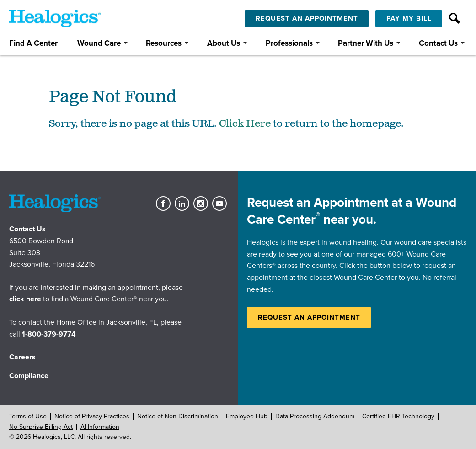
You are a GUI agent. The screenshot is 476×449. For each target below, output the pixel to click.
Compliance (29, 376)
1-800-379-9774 (49, 334)
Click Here (245, 124)
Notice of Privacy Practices (92, 416)
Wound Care (99, 43)
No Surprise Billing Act (41, 427)
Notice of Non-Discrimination (178, 416)
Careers (22, 357)
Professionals (289, 43)
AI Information (100, 427)
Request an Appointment (309, 317)
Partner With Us (366, 43)
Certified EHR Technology (398, 416)
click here (25, 299)
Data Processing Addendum (315, 416)
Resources (164, 43)
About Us (224, 43)
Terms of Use (28, 416)
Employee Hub (247, 416)
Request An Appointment (307, 18)
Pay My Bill (409, 18)
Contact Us (438, 43)
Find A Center (33, 43)
